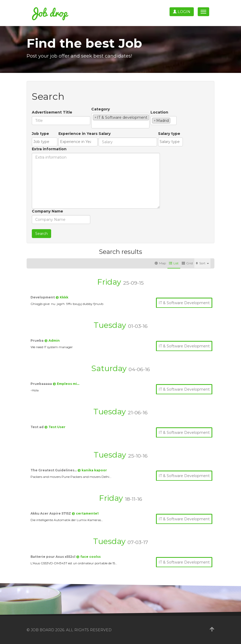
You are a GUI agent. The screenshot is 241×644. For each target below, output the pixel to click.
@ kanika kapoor (92, 470)
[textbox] (94, 124)
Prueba (37, 340)
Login (182, 12)
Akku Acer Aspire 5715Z (51, 513)
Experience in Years (78, 134)
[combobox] (120, 121)
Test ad (37, 427)
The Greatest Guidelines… (54, 470)
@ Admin (52, 340)
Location (159, 112)
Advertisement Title (52, 112)
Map (160, 263)
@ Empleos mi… (66, 384)
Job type (40, 134)
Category (101, 109)
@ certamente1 (85, 513)
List (174, 263)
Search (41, 234)
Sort (202, 263)
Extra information (49, 149)
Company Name (47, 211)
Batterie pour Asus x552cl (53, 557)
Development (43, 297)
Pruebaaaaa (42, 384)
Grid (187, 263)
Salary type (169, 134)
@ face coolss (88, 557)
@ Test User (55, 427)
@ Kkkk (62, 297)
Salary (105, 134)
